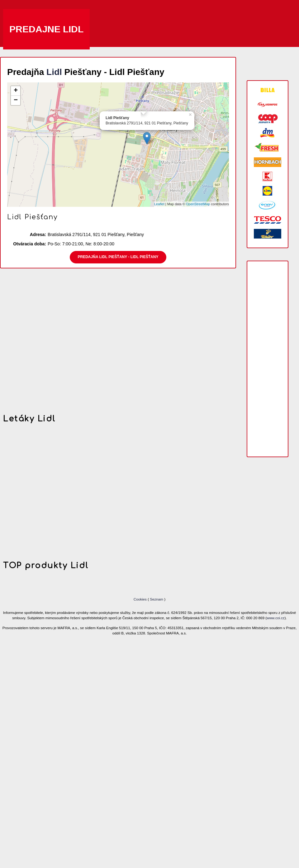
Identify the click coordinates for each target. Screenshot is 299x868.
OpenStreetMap (198, 204)
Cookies (141, 599)
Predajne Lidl (46, 29)
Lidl (54, 72)
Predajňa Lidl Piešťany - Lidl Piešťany (118, 257)
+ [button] (16, 91)
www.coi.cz (276, 618)
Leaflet (159, 204)
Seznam (157, 599)
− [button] (16, 100)
